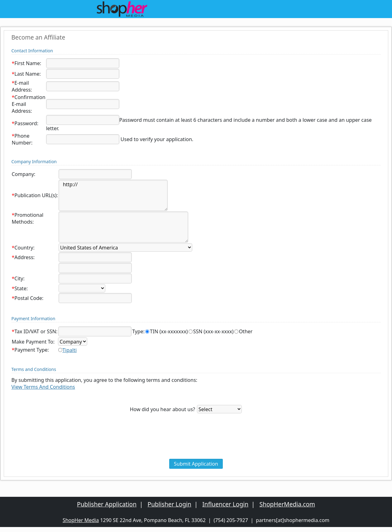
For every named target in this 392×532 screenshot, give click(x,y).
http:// (113, 195)
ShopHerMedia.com (287, 504)
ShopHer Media (81, 520)
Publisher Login (170, 504)
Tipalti (69, 350)
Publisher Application (107, 504)
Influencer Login (225, 504)
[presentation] (196, 445)
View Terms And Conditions (43, 387)
